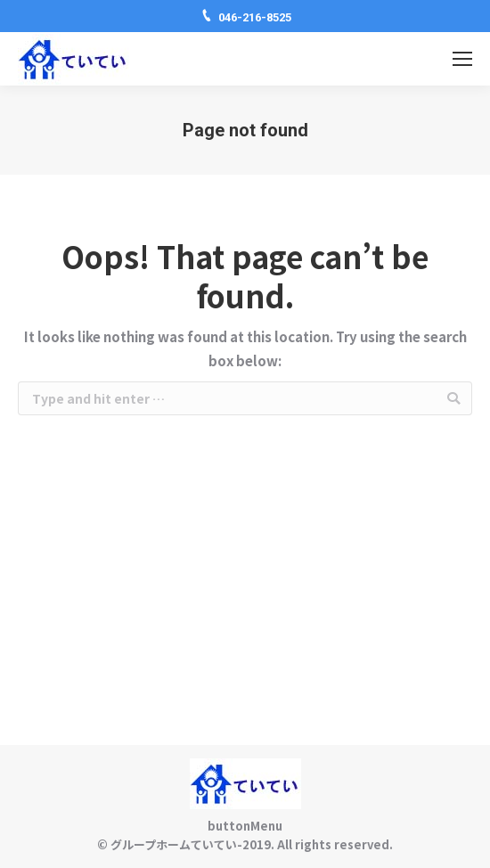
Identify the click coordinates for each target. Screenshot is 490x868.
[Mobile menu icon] (462, 59)
